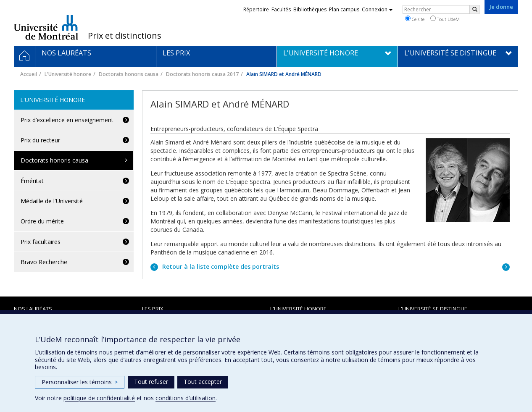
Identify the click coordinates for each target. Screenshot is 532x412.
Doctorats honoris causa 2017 (202, 74)
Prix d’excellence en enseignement (67, 120)
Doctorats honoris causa (129, 74)
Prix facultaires (41, 242)
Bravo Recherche (44, 262)
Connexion (377, 9)
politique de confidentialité (99, 398)
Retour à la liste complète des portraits (220, 266)
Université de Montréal (46, 27)
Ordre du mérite (42, 221)
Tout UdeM (445, 19)
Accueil (29, 74)
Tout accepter (203, 382)
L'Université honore (68, 74)
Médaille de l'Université (52, 201)
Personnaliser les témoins (80, 382)
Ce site (415, 19)
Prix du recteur (40, 140)
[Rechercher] (475, 9)
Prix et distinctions (125, 36)
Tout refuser (151, 382)
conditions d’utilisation (186, 398)
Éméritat (32, 181)
